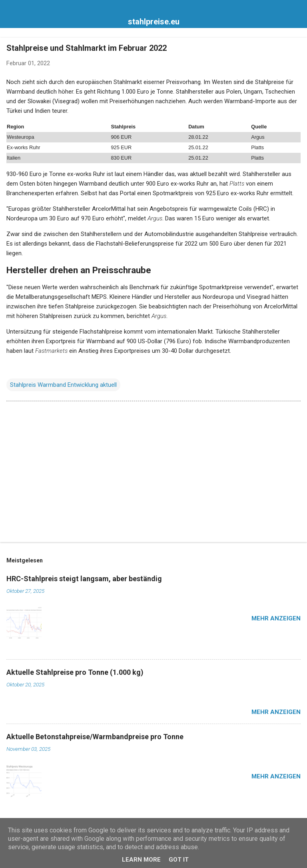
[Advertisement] (153, 473)
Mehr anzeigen (276, 618)
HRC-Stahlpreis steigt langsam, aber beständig (84, 579)
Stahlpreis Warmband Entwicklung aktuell (63, 385)
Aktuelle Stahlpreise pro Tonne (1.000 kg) (75, 672)
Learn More (141, 860)
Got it (179, 860)
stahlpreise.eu (154, 22)
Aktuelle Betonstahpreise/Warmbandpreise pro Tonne (95, 737)
